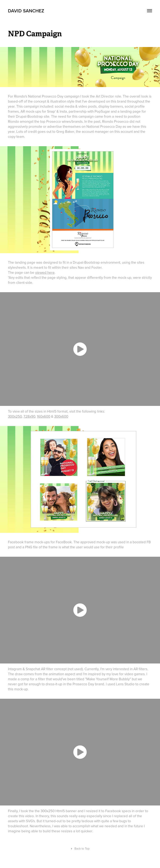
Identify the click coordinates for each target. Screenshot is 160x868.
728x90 (29, 416)
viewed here (45, 272)
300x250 (15, 416)
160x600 (44, 416)
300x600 (61, 416)
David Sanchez (26, 11)
